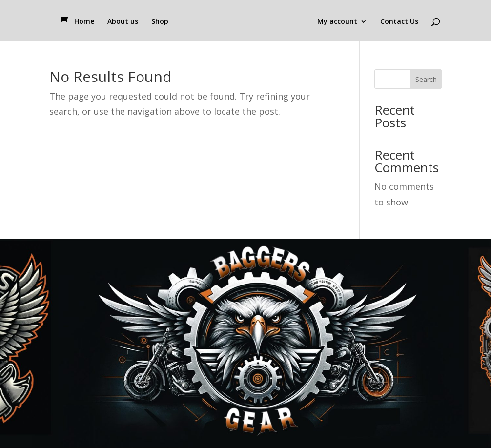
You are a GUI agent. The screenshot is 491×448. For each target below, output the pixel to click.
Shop (160, 22)
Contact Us (399, 22)
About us (123, 22)
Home (84, 22)
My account (337, 22)
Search (426, 79)
